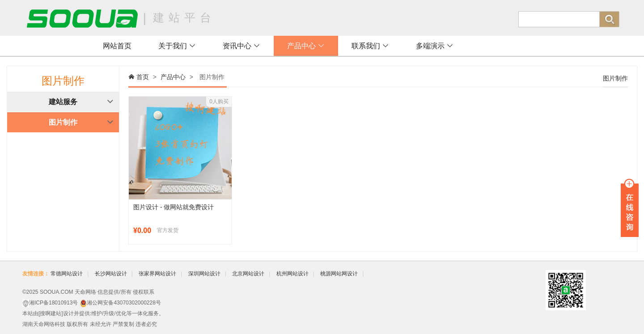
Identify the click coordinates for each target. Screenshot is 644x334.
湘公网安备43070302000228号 (124, 303)
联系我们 (370, 46)
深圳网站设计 (204, 274)
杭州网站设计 (292, 274)
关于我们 (177, 46)
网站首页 (117, 46)
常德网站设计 (67, 274)
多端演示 (435, 46)
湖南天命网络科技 (44, 324)
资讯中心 (241, 46)
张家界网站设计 (157, 274)
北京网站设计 (248, 274)
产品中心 (306, 46)
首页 (143, 77)
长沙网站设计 (111, 274)
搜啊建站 (51, 313)
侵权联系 (144, 292)
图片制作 (63, 122)
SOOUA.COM (57, 292)
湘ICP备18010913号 (53, 303)
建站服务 (63, 102)
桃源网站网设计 (339, 274)
